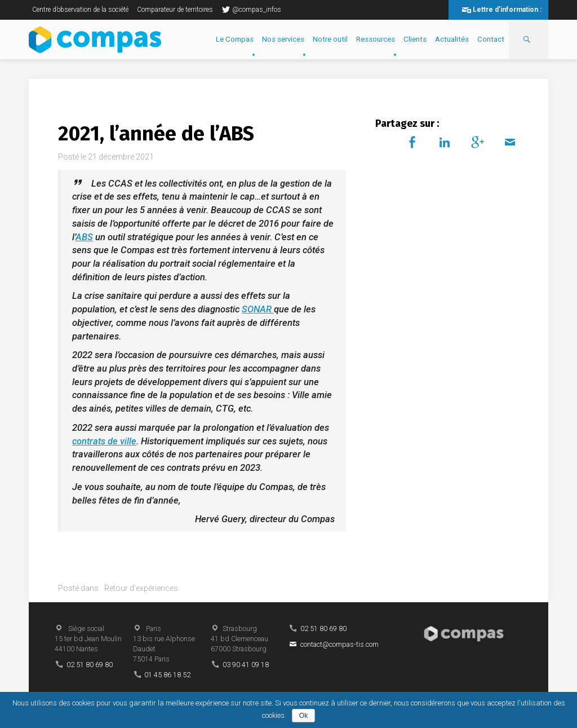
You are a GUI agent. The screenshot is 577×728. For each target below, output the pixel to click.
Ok (303, 716)
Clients (415, 39)
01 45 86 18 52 (167, 675)
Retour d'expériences (141, 588)
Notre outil (330, 39)
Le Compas (235, 39)
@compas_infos (251, 10)
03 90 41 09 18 (246, 665)
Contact (491, 39)
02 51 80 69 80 (90, 665)
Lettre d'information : (507, 10)
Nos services (283, 39)
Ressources (376, 39)
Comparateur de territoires (175, 10)
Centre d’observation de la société (80, 10)
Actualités (452, 39)
